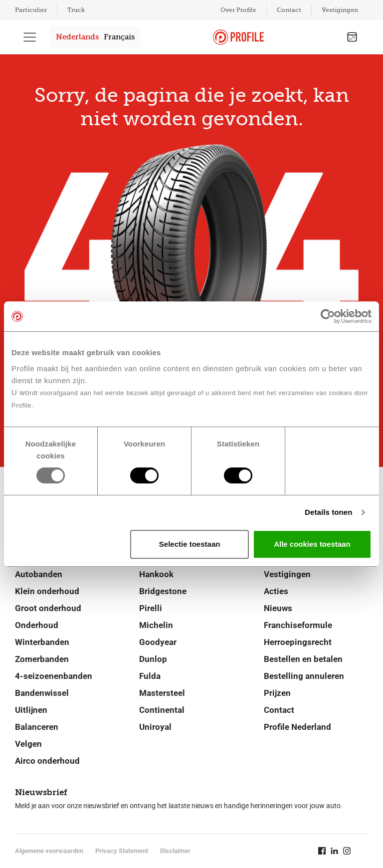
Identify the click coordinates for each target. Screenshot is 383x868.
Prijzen (277, 693)
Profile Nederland (297, 727)
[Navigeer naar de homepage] (238, 37)
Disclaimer (175, 851)
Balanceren (37, 727)
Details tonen (328, 512)
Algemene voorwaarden (49, 851)
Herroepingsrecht (298, 642)
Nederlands (77, 37)
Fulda (150, 676)
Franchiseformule (298, 625)
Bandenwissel (42, 693)
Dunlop (153, 659)
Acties (276, 591)
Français (119, 37)
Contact (289, 10)
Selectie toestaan (190, 544)
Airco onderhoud (47, 761)
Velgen (28, 744)
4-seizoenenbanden (54, 676)
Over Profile (238, 10)
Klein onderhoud (47, 591)
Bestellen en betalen (303, 659)
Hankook (156, 574)
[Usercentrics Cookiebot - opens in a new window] (328, 316)
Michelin (156, 625)
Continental (162, 710)
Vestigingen (340, 10)
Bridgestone (163, 591)
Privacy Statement (122, 851)
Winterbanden (42, 642)
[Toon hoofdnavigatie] (30, 37)
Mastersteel (162, 693)
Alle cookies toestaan (312, 544)
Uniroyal (155, 727)
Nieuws (278, 608)
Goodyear (158, 642)
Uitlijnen (31, 710)
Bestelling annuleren (304, 676)
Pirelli (151, 608)
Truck (76, 10)
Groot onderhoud (48, 608)
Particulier (31, 10)
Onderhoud (37, 625)
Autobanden (39, 574)
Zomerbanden (42, 659)
